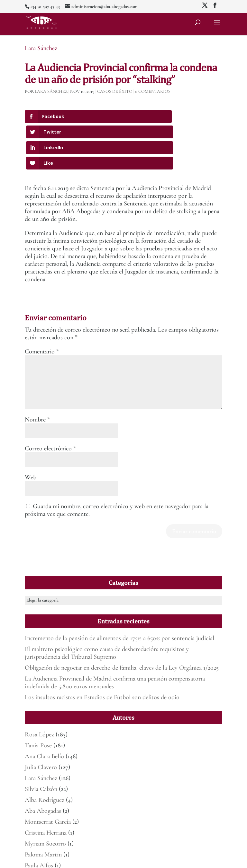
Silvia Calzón (41, 742)
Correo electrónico (50, 402)
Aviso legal (137, 859)
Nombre (37, 373)
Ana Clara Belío (44, 710)
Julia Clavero (41, 721)
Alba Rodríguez (45, 753)
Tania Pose (38, 699)
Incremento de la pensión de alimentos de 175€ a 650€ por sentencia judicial (119, 592)
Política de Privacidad (166, 859)
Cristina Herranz (46, 786)
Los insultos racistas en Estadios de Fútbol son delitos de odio (102, 651)
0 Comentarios (153, 91)
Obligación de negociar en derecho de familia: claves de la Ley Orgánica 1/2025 (122, 621)
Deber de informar (201, 859)
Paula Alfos (39, 819)
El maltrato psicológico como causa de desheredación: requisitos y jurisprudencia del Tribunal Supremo (107, 606)
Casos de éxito (115, 91)
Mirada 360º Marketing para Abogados (95, 859)
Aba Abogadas (43, 764)
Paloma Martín (43, 808)
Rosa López (39, 688)
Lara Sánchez (41, 48)
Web (31, 431)
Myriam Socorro (45, 797)
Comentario (42, 305)
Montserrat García (48, 775)
